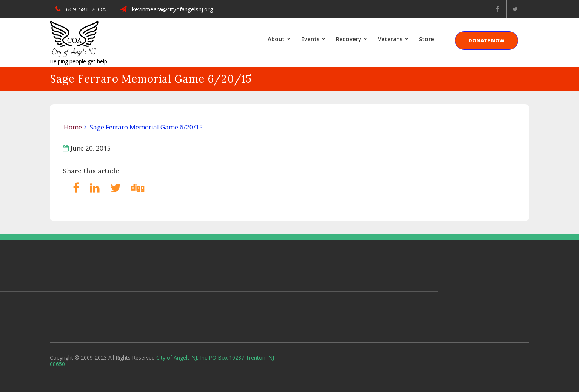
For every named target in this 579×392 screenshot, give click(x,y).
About (276, 39)
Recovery (349, 39)
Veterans (390, 39)
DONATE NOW (487, 40)
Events (310, 39)
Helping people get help (79, 61)
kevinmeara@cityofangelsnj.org (167, 9)
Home (73, 127)
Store (427, 39)
